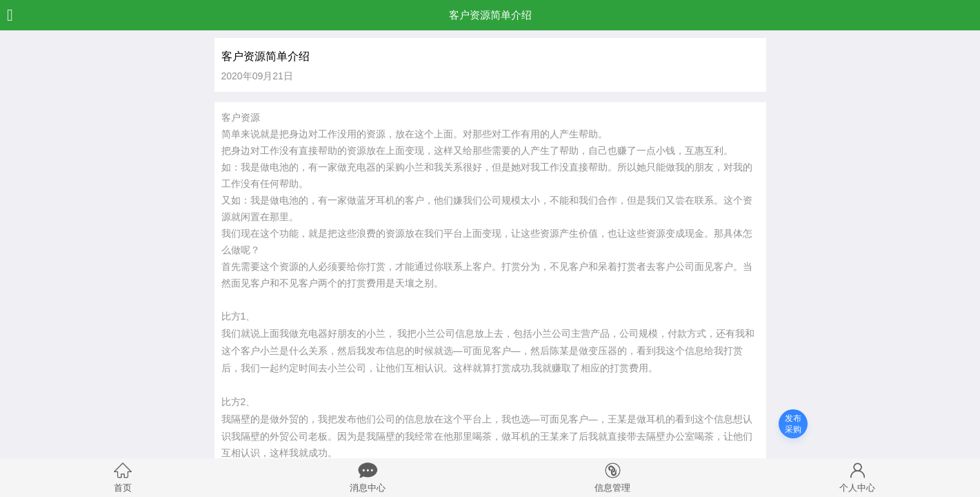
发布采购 (793, 424)
